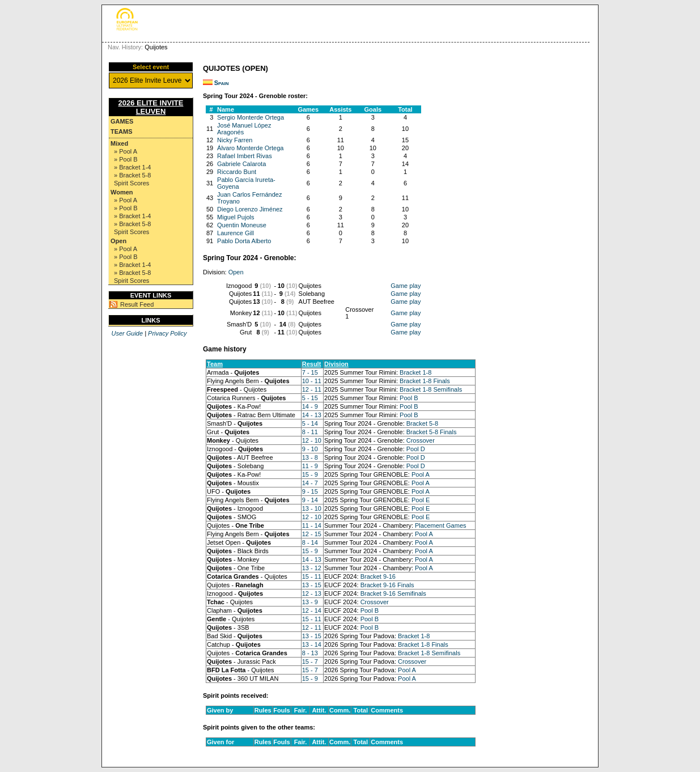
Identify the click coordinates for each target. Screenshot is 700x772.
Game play (406, 286)
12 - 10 (312, 440)
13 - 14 (312, 644)
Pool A (421, 474)
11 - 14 (312, 525)
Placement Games (440, 525)
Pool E (421, 500)
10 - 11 (312, 381)
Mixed (119, 143)
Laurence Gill (236, 233)
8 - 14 (310, 542)
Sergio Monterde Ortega (251, 117)
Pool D (416, 449)
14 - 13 (312, 415)
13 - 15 (312, 585)
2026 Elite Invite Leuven (151, 107)
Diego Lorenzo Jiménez (250, 209)
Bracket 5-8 (422, 423)
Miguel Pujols (236, 217)
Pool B (409, 398)
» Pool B (126, 159)
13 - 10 (312, 508)
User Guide (127, 333)
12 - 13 (312, 593)
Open (118, 241)
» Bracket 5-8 (132, 175)
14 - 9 (310, 406)
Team (215, 364)
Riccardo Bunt (237, 172)
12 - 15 (312, 534)
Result (312, 364)
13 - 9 (310, 602)
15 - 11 (312, 576)
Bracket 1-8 (415, 372)
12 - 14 (312, 610)
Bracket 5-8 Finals (432, 432)
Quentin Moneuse (242, 225)
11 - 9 (310, 466)
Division (336, 364)
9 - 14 (310, 500)
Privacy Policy (167, 333)
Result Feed (137, 304)
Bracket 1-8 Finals (425, 381)
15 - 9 (310, 474)
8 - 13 (310, 653)
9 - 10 (310, 449)
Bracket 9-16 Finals (387, 585)
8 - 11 (310, 432)
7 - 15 (310, 372)
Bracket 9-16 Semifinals (393, 593)
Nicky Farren (235, 140)
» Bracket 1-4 (132, 167)
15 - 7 (310, 661)
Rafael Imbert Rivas (245, 156)
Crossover (421, 440)
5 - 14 (310, 423)
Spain (222, 83)
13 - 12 (312, 568)
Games (122, 121)
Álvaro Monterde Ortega (250, 148)
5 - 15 (310, 398)
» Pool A (126, 151)
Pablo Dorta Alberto (244, 241)
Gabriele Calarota (241, 164)
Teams (122, 132)
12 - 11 (312, 389)
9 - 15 (310, 491)
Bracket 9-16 (378, 576)
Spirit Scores (131, 183)
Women (122, 192)
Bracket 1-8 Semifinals (431, 389)
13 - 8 (310, 457)
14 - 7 (310, 483)
